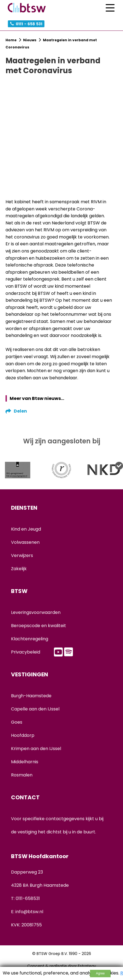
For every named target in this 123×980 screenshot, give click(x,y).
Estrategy (87, 966)
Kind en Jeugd (26, 529)
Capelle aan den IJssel (35, 709)
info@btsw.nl (29, 912)
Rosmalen (22, 775)
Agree (100, 973)
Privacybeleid (26, 652)
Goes (17, 722)
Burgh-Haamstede (31, 696)
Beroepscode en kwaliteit (39, 626)
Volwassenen (25, 542)
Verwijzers (22, 555)
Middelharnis (25, 762)
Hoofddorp (23, 735)
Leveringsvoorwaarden (36, 612)
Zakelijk (19, 569)
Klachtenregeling (30, 639)
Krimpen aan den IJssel (36, 749)
